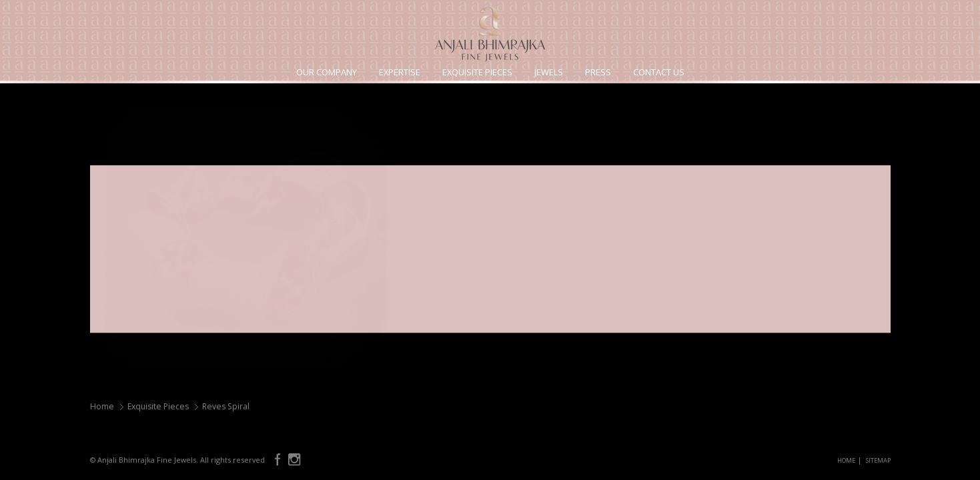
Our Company (327, 72)
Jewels (549, 72)
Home (102, 406)
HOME (846, 460)
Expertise (400, 72)
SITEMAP (878, 460)
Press (598, 72)
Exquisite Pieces (477, 72)
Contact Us (659, 72)
